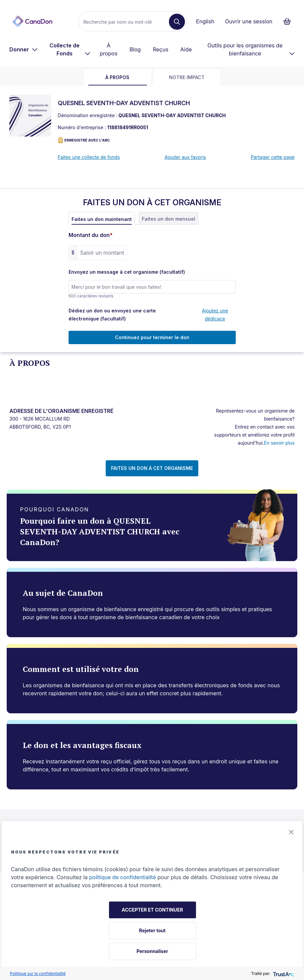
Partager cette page (273, 157)
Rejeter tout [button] (152, 930)
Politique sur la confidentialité (38, 973)
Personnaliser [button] (152, 951)
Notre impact (187, 77)
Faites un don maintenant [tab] (102, 219)
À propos (109, 49)
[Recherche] (126, 22)
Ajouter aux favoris (185, 157)
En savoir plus (279, 443)
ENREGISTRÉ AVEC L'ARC (84, 140)
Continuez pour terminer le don (152, 337)
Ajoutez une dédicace (215, 315)
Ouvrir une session (249, 21)
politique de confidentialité (123, 877)
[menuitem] (24, 49)
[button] (291, 832)
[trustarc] (283, 973)
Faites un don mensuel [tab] (169, 219)
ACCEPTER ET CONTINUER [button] (152, 910)
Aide (186, 49)
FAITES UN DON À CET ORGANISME (152, 468)
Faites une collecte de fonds (89, 157)
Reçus (161, 49)
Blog (135, 49)
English (205, 21)
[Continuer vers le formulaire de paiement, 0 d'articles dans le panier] (289, 21)
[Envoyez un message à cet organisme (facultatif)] (152, 287)
